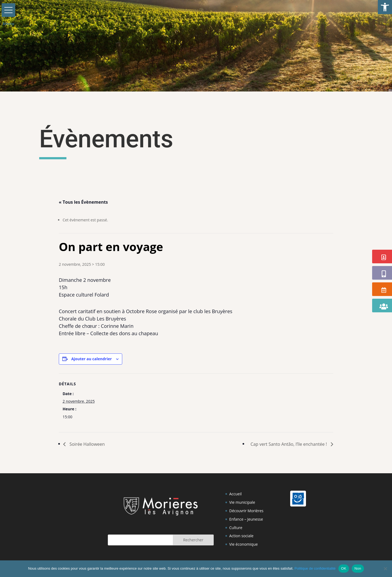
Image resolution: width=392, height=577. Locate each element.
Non (358, 568)
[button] (385, 7)
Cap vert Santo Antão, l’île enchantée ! (289, 444)
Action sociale (241, 536)
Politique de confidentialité (315, 568)
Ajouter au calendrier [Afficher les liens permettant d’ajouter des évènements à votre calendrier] (92, 359)
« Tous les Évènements (83, 202)
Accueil (235, 494)
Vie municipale (242, 502)
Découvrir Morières (246, 511)
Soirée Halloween (87, 444)
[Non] (385, 569)
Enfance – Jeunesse (246, 519)
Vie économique (244, 544)
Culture (236, 528)
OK (344, 568)
